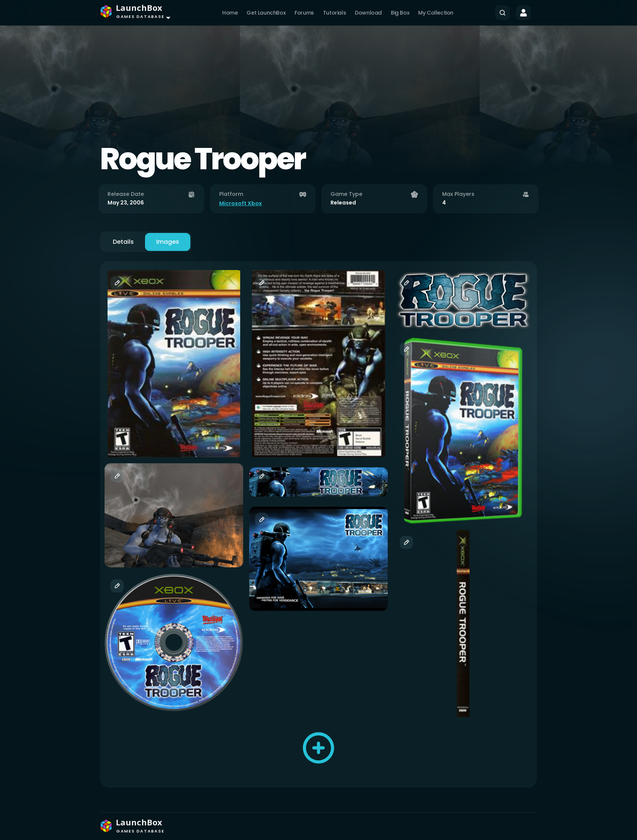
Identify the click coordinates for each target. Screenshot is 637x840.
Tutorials (334, 13)
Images (168, 242)
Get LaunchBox (266, 13)
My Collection (436, 13)
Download (368, 13)
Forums (304, 13)
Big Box (400, 13)
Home (230, 13)
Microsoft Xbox (241, 203)
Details (123, 242)
